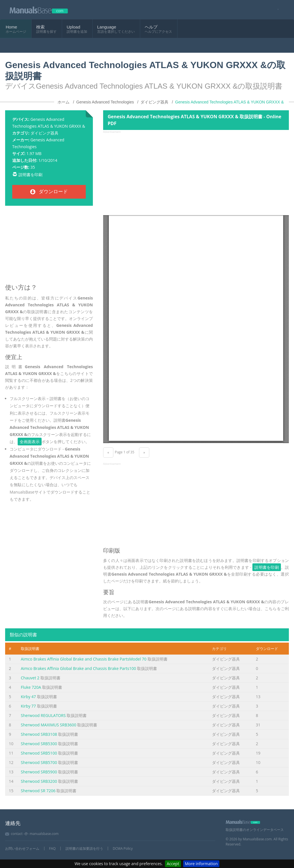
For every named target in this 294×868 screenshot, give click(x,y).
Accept (173, 864)
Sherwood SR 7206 (38, 791)
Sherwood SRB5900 (39, 772)
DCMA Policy (123, 848)
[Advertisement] (49, 247)
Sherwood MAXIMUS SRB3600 (49, 725)
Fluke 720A (31, 687)
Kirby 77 (28, 706)
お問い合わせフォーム (22, 848)
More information (201, 864)
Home (11, 27)
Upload (73, 27)
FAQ (52, 848)
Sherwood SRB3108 (39, 734)
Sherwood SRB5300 (39, 744)
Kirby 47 (28, 697)
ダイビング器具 (44, 133)
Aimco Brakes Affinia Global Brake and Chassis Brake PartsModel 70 (84, 659)
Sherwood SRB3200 (39, 781)
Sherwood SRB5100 (39, 753)
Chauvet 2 (30, 678)
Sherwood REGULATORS (43, 715)
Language (107, 27)
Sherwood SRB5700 (39, 762)
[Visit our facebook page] (276, 10)
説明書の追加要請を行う (84, 848)
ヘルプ (151, 27)
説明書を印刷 (30, 175)
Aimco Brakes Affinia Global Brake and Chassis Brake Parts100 (78, 668)
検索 (40, 27)
